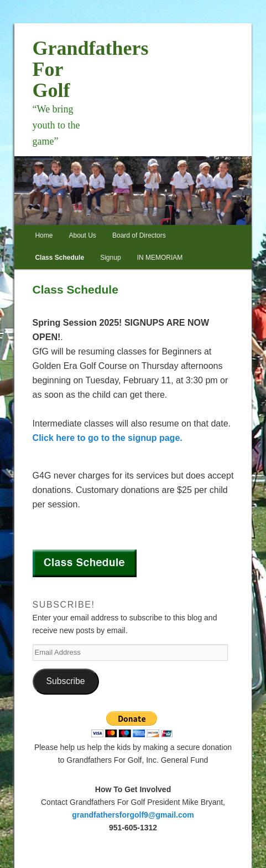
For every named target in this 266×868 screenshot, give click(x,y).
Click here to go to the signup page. (108, 438)
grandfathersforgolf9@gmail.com (133, 815)
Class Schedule (59, 258)
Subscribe (66, 681)
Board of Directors (139, 235)
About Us (83, 235)
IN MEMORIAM (160, 258)
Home (44, 235)
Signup (110, 258)
